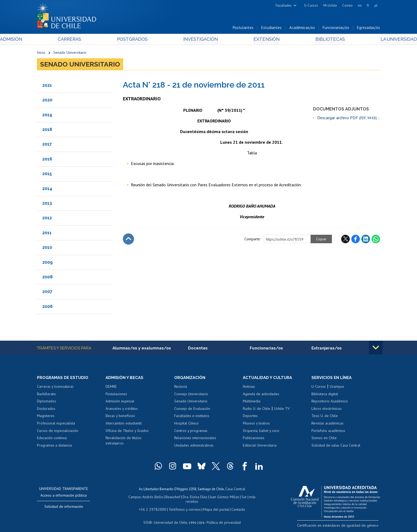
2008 (47, 278)
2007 (47, 293)
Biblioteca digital (325, 395)
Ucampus (337, 388)
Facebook (356, 240)
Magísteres (46, 418)
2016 (47, 160)
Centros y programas (191, 432)
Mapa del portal (213, 505)
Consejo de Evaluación (192, 410)
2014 (47, 190)
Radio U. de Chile (257, 410)
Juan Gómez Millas (216, 498)
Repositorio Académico (330, 403)
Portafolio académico (328, 432)
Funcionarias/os (336, 29)
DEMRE (111, 388)
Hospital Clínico (186, 425)
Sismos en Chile (324, 439)
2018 (47, 131)
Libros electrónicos (327, 410)
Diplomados (47, 403)
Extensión (254, 40)
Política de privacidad (222, 517)
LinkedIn (366, 240)
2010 (47, 249)
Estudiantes (271, 29)
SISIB (150, 517)
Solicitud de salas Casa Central (336, 447)
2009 (47, 263)
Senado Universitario (70, 54)
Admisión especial (120, 403)
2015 (47, 175)
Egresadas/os (368, 29)
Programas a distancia (54, 447)
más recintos (250, 498)
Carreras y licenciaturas (55, 388)
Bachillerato (46, 395)
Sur (235, 498)
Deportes (250, 418)
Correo (347, 5)
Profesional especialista (56, 425)
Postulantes (243, 29)
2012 (47, 219)
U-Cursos (311, 5)
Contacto (234, 505)
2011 (47, 234)
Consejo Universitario (191, 395)
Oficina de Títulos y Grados (127, 432)
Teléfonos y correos (184, 505)
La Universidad (360, 40)
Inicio (41, 54)
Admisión (49, 40)
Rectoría (181, 388)
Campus (131, 498)
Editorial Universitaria (260, 447)
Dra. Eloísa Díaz (188, 498)
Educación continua (52, 439)
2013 (47, 205)
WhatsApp (376, 240)
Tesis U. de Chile (325, 418)
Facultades (284, 5)
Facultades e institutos (192, 418)
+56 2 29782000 (155, 505)
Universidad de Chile (171, 517)
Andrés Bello (148, 498)
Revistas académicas (328, 425)
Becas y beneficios (120, 418)
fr (368, 5)
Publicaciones (254, 439)
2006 (47, 308)
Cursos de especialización (58, 432)
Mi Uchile (330, 5)
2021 (47, 86)
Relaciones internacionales (195, 439)
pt (376, 5)
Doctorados (46, 410)
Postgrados (144, 40)
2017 (47, 145)
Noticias (249, 388)
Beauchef (167, 498)
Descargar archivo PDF (347, 119)
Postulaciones (116, 395)
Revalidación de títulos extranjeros (124, 442)
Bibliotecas (304, 40)
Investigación (200, 40)
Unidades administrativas (194, 447)
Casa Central (235, 490)
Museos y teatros (256, 425)
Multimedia (252, 403)
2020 (47, 101)
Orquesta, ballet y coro (261, 432)
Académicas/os (302, 29)
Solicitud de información (64, 508)
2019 (47, 116)
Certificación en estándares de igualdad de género (343, 527)
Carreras (94, 40)
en (360, 5)
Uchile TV (282, 410)
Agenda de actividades (261, 395)
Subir (128, 240)
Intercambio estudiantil (124, 425)
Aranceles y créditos (122, 410)
